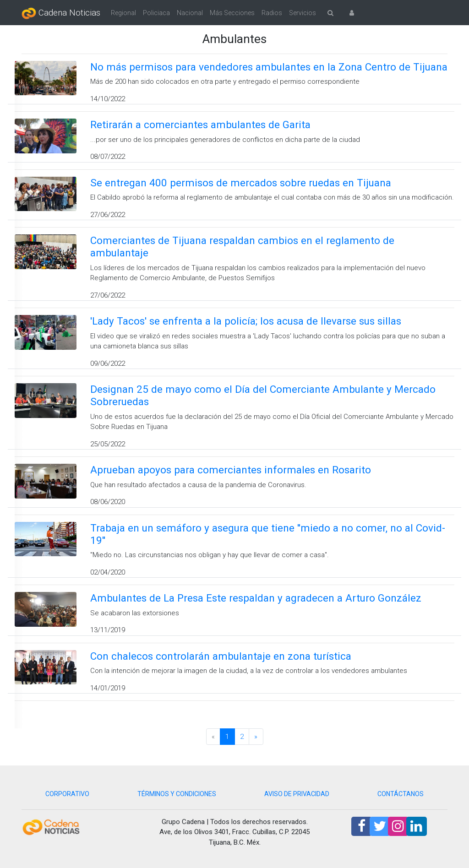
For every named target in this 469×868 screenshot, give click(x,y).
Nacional (190, 13)
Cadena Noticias (61, 13)
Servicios (303, 13)
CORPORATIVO (67, 794)
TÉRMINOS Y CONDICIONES (177, 794)
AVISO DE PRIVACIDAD (297, 794)
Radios (272, 13)
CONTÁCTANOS (401, 794)
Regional (123, 13)
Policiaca (156, 13)
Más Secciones (232, 13)
